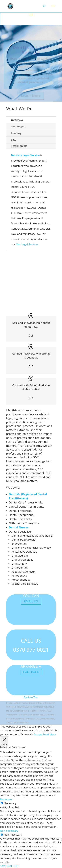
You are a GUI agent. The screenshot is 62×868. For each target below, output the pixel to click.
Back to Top (31, 697)
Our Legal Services (27, 244)
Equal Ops (12, 723)
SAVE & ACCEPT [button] (9, 866)
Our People (18, 126)
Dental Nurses (19, 527)
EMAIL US (31, 601)
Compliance (24, 723)
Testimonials (19, 146)
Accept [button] (38, 734)
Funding (16, 133)
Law (14, 140)
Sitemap (50, 715)
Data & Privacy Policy (15, 719)
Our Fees (30, 719)
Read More (49, 734)
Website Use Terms (31, 715)
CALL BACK (31, 672)
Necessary (10, 803)
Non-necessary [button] (9, 831)
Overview (17, 120)
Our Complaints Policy (45, 719)
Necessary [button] (6, 799)
